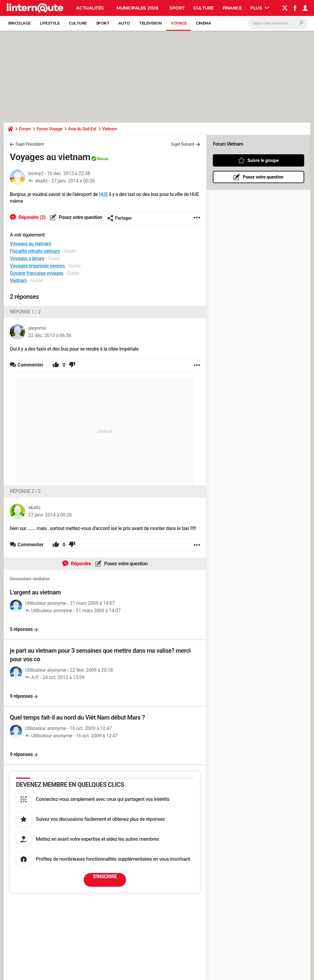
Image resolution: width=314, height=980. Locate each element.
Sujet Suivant (182, 144)
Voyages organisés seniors (37, 266)
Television (150, 23)
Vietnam (110, 129)
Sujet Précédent (30, 144)
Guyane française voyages (37, 273)
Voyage (179, 23)
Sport (177, 8)
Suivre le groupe (263, 160)
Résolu (103, 159)
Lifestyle (50, 23)
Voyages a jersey (27, 258)
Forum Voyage (49, 129)
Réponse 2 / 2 (25, 491)
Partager (120, 218)
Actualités (90, 8)
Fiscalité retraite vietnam (35, 251)
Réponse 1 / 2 (25, 312)
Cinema (203, 23)
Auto (124, 23)
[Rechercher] (277, 23)
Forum (25, 129)
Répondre (80, 564)
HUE (103, 194)
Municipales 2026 (137, 8)
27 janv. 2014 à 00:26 (73, 181)
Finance (232, 8)
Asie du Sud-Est (82, 129)
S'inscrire (105, 876)
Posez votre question (80, 217)
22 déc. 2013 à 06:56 (50, 335)
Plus (260, 8)
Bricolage (19, 23)
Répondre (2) (31, 217)
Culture (203, 8)
